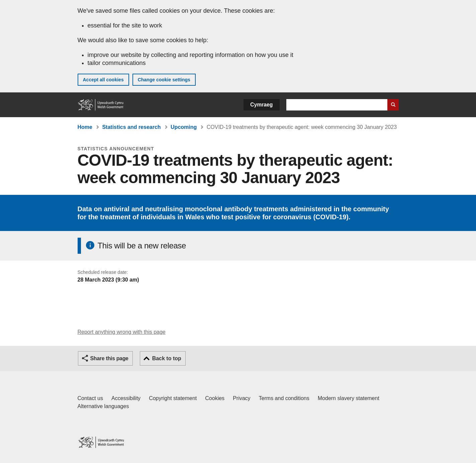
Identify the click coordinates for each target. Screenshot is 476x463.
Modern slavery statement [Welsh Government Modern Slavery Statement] (349, 398)
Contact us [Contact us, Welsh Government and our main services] (90, 398)
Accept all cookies (103, 80)
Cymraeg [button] (261, 105)
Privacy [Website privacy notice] (242, 398)
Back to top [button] (167, 358)
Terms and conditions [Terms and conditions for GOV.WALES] (284, 398)
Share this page (109, 358)
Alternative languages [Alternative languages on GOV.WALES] (103, 406)
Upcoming (184, 127)
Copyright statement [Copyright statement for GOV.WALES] (173, 398)
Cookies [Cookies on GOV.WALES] (215, 398)
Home (85, 127)
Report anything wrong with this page (122, 332)
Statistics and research (131, 127)
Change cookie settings (164, 80)
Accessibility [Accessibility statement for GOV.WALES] (126, 398)
